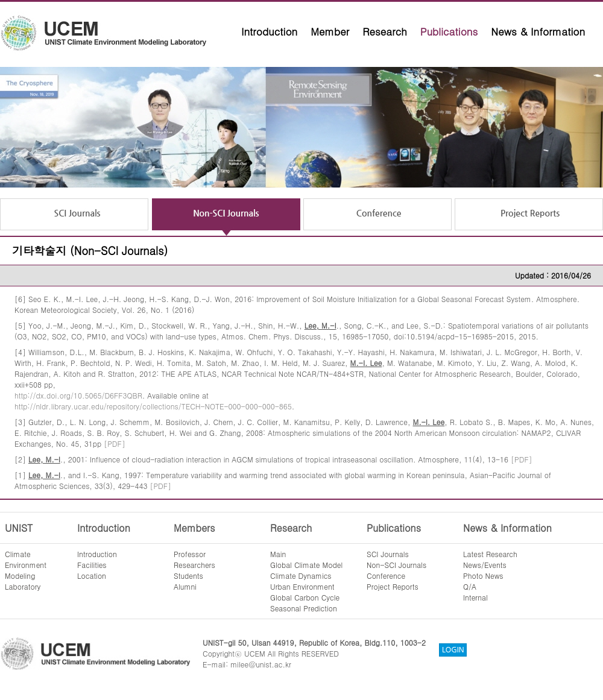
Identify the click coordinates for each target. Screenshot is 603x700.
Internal (475, 597)
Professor (190, 554)
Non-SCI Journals (396, 565)
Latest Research (490, 554)
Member (330, 31)
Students (188, 575)
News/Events (485, 565)
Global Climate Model (306, 565)
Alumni (185, 586)
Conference (386, 575)
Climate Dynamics (301, 575)
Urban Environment (302, 586)
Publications (449, 31)
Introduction (269, 31)
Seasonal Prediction (304, 608)
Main (278, 554)
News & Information (538, 31)
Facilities (92, 565)
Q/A (470, 586)
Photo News (483, 575)
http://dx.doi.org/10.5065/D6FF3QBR (78, 395)
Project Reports (393, 586)
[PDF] (115, 443)
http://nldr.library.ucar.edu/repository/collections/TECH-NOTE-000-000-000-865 (153, 406)
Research (385, 31)
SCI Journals (388, 554)
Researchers (194, 565)
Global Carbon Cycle (305, 597)
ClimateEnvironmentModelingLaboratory (26, 570)
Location (92, 575)
